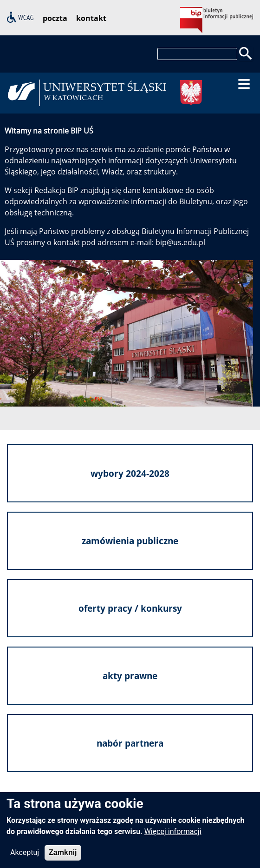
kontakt (91, 18)
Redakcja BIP (56, 190)
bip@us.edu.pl (180, 242)
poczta (55, 18)
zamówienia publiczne (130, 541)
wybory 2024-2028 (130, 473)
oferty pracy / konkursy (130, 608)
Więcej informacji (173, 833)
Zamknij (63, 854)
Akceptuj (25, 854)
